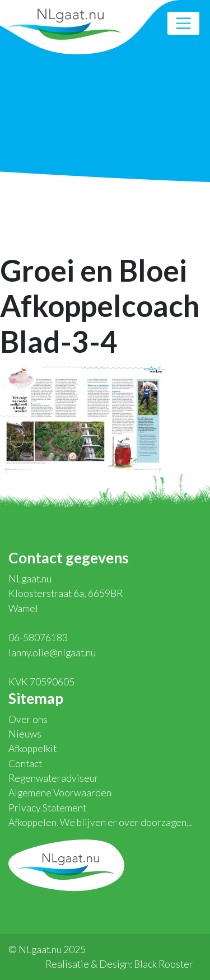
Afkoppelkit (32, 748)
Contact (25, 764)
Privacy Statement (47, 808)
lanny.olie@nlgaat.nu (52, 653)
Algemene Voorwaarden (60, 793)
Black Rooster (164, 964)
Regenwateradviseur (53, 778)
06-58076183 (38, 638)
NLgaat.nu (65, 23)
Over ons (28, 719)
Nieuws (25, 734)
